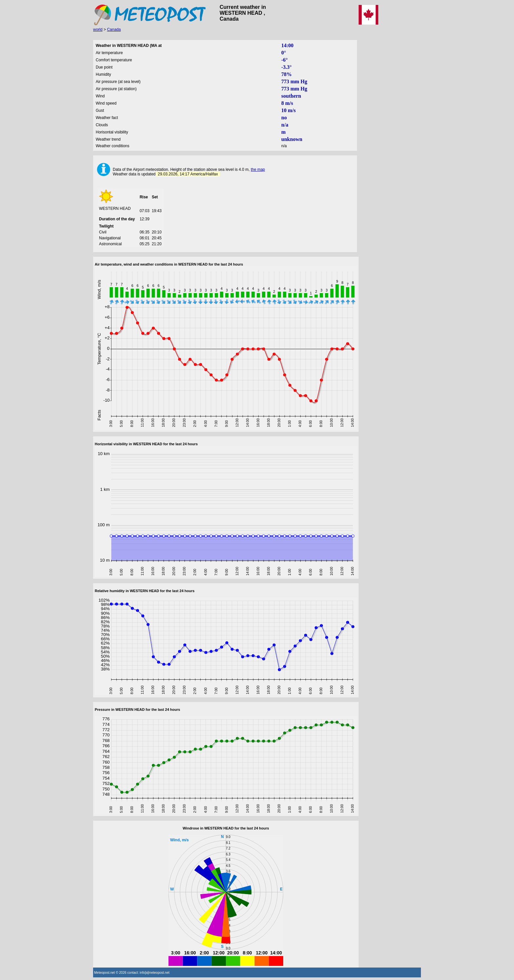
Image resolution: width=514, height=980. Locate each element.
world (98, 30)
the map (258, 170)
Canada (114, 30)
